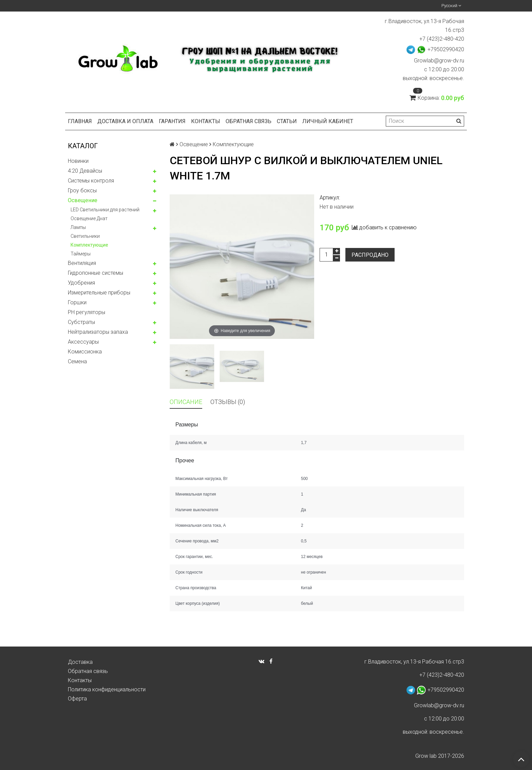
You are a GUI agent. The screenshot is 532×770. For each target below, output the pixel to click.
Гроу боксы (82, 190)
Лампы (78, 227)
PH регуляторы (87, 312)
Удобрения (81, 283)
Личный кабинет (328, 121)
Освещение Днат (89, 218)
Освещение (83, 200)
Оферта (77, 699)
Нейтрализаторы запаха (98, 332)
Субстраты (81, 322)
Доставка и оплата (125, 121)
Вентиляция (82, 263)
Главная (80, 121)
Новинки (78, 161)
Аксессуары (83, 342)
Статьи (287, 121)
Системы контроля (91, 181)
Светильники (85, 236)
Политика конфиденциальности (107, 689)
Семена (77, 361)
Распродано (370, 255)
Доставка (80, 662)
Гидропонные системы (96, 273)
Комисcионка (85, 352)
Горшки (77, 302)
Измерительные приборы (99, 293)
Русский (451, 6)
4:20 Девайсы (85, 171)
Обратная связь (249, 121)
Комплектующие (89, 245)
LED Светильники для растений (105, 210)
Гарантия (172, 121)
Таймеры (81, 254)
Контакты (206, 121)
